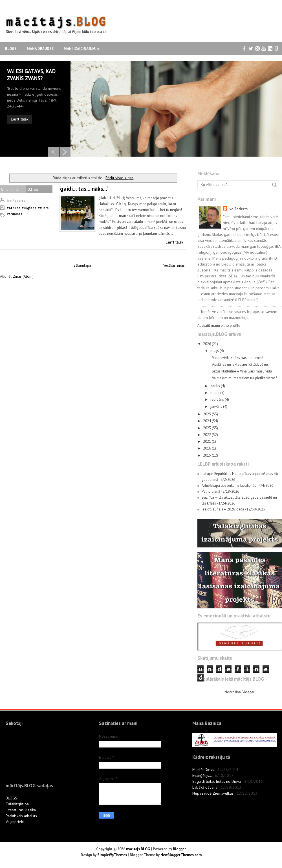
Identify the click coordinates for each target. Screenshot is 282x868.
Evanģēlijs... (202, 775)
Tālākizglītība (17, 804)
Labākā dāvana (205, 787)
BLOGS (11, 798)
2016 (207, 448)
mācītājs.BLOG (138, 849)
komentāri (11, 189)
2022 (207, 435)
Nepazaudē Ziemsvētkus (213, 793)
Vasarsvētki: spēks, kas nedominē (238, 358)
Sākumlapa (82, 265)
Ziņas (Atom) (23, 276)
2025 (207, 414)
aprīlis (216, 386)
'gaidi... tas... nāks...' (83, 189)
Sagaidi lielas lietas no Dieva (217, 781)
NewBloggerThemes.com (181, 855)
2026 (207, 344)
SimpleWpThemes (112, 855)
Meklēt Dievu (203, 770)
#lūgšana (29, 208)
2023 (207, 428)
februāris (218, 399)
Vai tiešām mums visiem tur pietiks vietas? (244, 378)
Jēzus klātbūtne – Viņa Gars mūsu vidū (242, 371)
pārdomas (15, 214)
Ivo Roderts (238, 209)
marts (215, 393)
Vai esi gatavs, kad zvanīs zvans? (31, 75)
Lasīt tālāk (20, 119)
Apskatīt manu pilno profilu (219, 325)
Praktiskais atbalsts (21, 816)
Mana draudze (40, 49)
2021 (207, 441)
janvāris (217, 406)
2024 (207, 421)
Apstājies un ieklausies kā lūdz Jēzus (240, 364)
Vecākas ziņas (174, 265)
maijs (215, 351)
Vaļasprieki (15, 822)
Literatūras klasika (21, 810)
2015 (207, 455)
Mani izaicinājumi (81, 49)
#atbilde (14, 208)
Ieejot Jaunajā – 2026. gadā (223, 509)
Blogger (248, 692)
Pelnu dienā (211, 491)
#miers (43, 208)
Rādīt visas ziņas (119, 178)
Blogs (11, 49)
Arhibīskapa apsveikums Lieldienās (229, 485)
